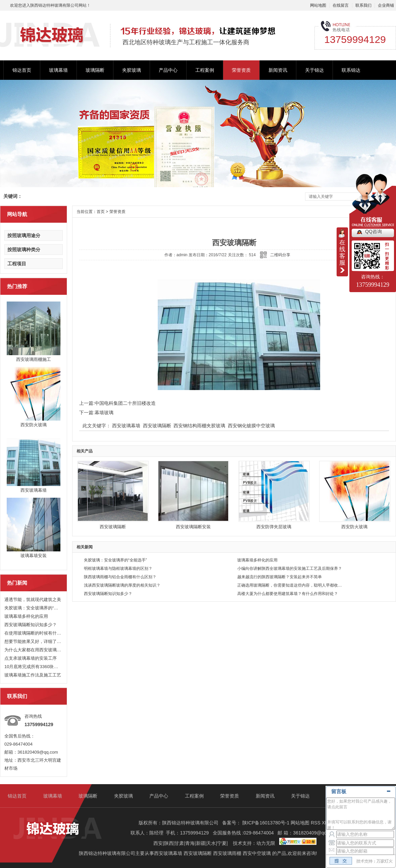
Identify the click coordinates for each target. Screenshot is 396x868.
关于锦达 (314, 70)
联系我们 (363, 5)
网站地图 (318, 5)
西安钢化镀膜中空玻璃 (251, 426)
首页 (101, 212)
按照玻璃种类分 (24, 250)
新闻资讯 (278, 70)
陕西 (169, 843)
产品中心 (168, 70)
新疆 (201, 843)
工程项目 (17, 264)
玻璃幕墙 (58, 70)
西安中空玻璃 (257, 853)
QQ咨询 (374, 231)
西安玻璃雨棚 (227, 853)
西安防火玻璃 (34, 425)
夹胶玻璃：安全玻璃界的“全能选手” (33, 608)
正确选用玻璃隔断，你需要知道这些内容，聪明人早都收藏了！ (290, 585)
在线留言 (341, 5)
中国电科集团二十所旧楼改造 (125, 403)
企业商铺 (386, 5)
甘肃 (179, 843)
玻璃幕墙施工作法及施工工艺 (33, 675)
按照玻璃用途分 (24, 235)
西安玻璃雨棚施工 (34, 359)
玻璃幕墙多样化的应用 (26, 616)
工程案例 (205, 70)
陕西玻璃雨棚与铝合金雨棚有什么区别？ (120, 577)
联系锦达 (351, 70)
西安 (158, 843)
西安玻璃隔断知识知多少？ (31, 625)
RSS (316, 823)
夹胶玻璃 (132, 70)
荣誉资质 (241, 70)
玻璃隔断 (95, 70)
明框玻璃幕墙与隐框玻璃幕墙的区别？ (118, 568)
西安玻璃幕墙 (34, 490)
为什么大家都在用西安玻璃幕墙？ (33, 650)
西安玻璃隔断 (157, 426)
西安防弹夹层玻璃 (274, 527)
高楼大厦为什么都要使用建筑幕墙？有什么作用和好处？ (288, 594)
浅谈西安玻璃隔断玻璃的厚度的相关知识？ (122, 585)
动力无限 (266, 843)
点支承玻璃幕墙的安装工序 (31, 658)
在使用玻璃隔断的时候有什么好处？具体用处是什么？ (33, 633)
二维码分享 (280, 255)
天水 (211, 843)
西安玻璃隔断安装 (193, 527)
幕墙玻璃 (104, 413)
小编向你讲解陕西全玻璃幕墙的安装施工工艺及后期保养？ (290, 568)
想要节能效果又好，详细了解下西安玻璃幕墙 (33, 641)
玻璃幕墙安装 (34, 556)
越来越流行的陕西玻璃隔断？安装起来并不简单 (280, 577)
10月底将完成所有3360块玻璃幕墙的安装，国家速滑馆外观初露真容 (33, 667)
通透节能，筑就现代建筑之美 (33, 600)
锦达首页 (22, 70)
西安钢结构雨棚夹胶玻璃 (199, 426)
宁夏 (222, 843)
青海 (190, 843)
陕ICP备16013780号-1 (266, 823)
